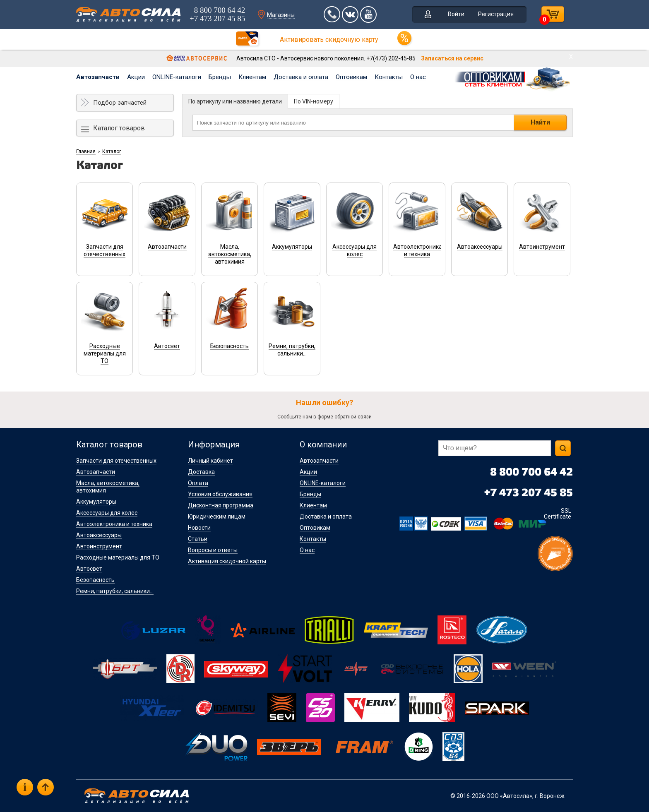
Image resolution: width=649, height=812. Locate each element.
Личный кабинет (210, 461)
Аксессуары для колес (107, 513)
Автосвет (89, 569)
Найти (540, 122)
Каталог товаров (119, 128)
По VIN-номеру (314, 101)
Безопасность (95, 580)
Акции (136, 77)
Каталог (112, 151)
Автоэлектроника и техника (114, 524)
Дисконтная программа (221, 505)
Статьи (198, 539)
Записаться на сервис (452, 58)
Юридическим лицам (217, 517)
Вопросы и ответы (213, 550)
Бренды (220, 77)
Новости (199, 528)
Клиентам (252, 77)
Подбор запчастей (120, 103)
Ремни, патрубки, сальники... (115, 591)
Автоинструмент (99, 546)
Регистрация (496, 14)
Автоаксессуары (99, 535)
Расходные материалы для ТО (118, 557)
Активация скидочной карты (227, 561)
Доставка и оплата (301, 77)
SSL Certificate (558, 514)
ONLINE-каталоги (177, 77)
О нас (418, 77)
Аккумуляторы (96, 502)
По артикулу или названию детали (235, 101)
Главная (86, 151)
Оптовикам (351, 77)
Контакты (389, 77)
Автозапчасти (98, 77)
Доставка (201, 472)
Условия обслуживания (220, 494)
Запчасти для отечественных (116, 461)
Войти (456, 14)
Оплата (198, 483)
